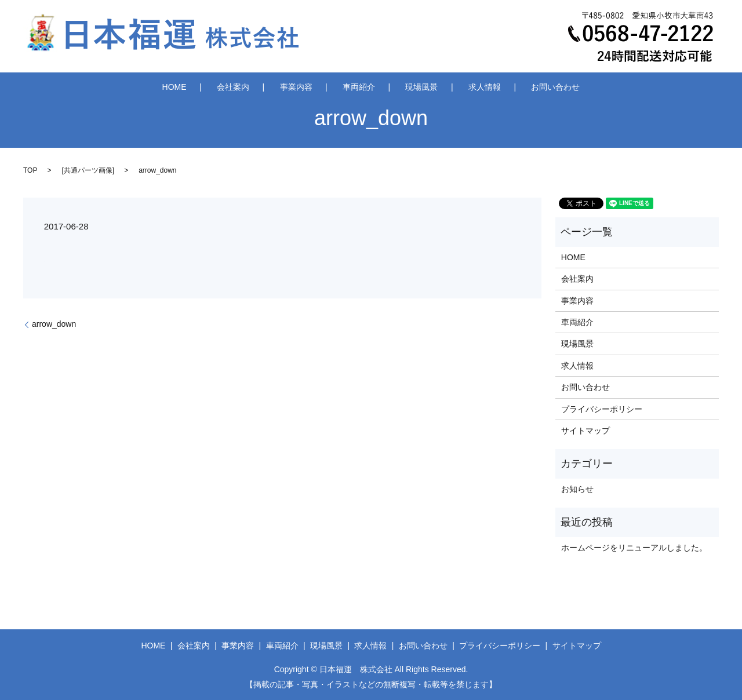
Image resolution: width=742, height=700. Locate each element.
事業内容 (310, 86)
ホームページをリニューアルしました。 (634, 548)
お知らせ (577, 489)
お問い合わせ (512, 86)
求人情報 (456, 86)
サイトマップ (585, 431)
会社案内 (262, 86)
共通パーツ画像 (88, 170)
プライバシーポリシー (602, 409)
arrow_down (54, 324)
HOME (217, 86)
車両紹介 (359, 86)
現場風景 (408, 86)
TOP (30, 170)
